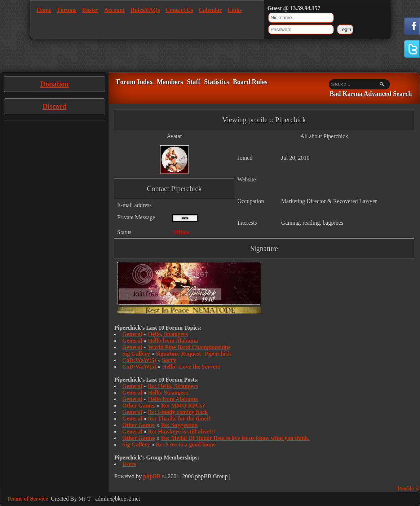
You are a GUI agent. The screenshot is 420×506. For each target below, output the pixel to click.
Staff (193, 82)
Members (170, 82)
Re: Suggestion (180, 425)
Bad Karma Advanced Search (371, 94)
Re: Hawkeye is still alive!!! (182, 432)
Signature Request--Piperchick (194, 354)
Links (235, 10)
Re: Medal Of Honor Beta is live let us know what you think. (235, 438)
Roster (90, 10)
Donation (55, 84)
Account (114, 10)
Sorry (169, 360)
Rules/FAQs (145, 10)
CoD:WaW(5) (139, 360)
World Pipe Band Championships (189, 347)
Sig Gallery (136, 354)
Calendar (210, 10)
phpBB (152, 476)
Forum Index (134, 82)
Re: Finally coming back (178, 412)
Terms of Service (27, 499)
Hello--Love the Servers (191, 367)
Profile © (408, 489)
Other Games (139, 406)
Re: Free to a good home (186, 445)
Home (44, 10)
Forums (67, 10)
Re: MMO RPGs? (183, 406)
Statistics (216, 82)
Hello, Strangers (168, 334)
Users (129, 464)
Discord (55, 106)
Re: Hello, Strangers (173, 386)
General (132, 334)
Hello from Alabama (173, 341)
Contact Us (179, 10)
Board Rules (250, 82)
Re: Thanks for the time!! (179, 419)
